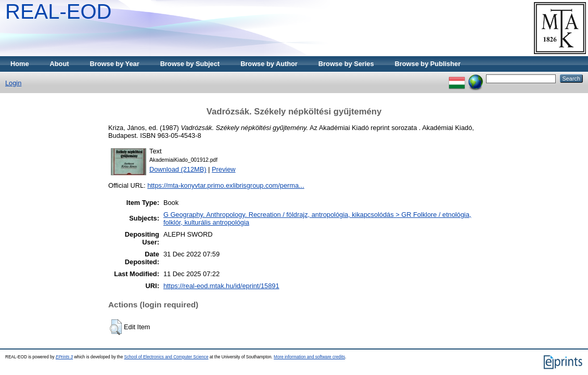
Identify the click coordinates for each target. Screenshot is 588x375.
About (60, 64)
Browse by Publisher (428, 64)
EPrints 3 (64, 357)
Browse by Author (269, 64)
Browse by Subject (190, 64)
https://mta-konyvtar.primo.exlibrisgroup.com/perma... (226, 185)
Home (20, 64)
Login (13, 83)
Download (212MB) (178, 169)
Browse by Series (346, 64)
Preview (224, 169)
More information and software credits (309, 357)
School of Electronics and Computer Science (166, 357)
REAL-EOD (59, 11)
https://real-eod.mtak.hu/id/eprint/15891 (221, 286)
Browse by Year (115, 64)
